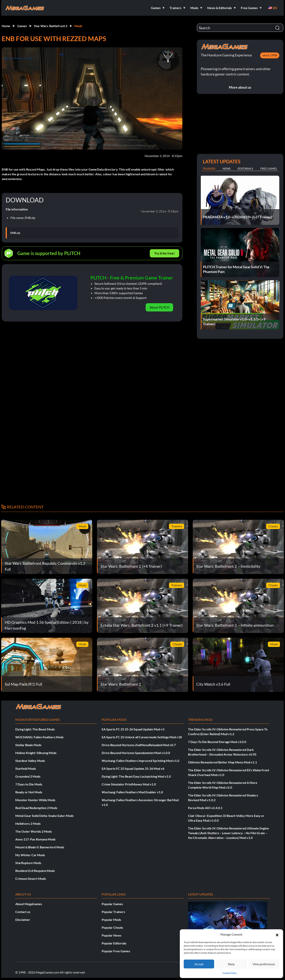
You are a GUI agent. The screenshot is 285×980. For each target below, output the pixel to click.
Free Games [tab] (269, 169)
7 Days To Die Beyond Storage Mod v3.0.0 (217, 742)
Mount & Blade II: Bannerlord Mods (40, 847)
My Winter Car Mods (30, 855)
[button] (277, 934)
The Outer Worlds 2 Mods (34, 831)
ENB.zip (15, 233)
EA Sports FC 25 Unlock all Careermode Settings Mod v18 (142, 737)
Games (22, 26)
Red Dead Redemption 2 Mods (36, 808)
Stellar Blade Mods (28, 745)
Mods (78, 26)
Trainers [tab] (209, 169)
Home (6, 26)
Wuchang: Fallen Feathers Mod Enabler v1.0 (132, 792)
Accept (199, 964)
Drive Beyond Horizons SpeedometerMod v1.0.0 (136, 753)
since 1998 (270, 55)
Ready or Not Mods (29, 792)
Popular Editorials (114, 943)
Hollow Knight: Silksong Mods (36, 753)
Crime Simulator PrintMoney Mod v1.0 (129, 784)
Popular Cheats (112, 927)
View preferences (264, 964)
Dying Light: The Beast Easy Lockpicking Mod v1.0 (136, 776)
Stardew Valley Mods (30, 761)
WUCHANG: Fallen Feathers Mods (39, 737)
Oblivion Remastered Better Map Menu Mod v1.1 (222, 762)
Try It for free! (164, 253)
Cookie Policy (230, 973)
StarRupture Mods (28, 863)
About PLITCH (159, 307)
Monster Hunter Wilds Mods (35, 800)
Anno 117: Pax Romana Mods (35, 839)
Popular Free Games (116, 951)
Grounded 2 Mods (28, 776)
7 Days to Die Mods (29, 784)
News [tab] (227, 169)
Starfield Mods (26, 768)
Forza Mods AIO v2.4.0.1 (205, 808)
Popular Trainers (113, 912)
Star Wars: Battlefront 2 (51, 26)
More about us (240, 87)
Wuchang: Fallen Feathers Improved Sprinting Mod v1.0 (140, 761)
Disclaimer (23, 920)
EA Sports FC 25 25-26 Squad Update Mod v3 (133, 729)
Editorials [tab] (245, 169)
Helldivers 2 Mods (28, 823)
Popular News (111, 935)
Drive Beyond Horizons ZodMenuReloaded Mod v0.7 (139, 745)
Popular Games (112, 904)
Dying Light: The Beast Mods (35, 729)
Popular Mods (111, 920)
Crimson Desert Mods (31, 879)
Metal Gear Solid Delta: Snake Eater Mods (44, 816)
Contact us (23, 912)
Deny (231, 964)
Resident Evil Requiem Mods (35, 871)
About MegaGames (29, 904)
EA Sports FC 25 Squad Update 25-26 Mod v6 (133, 768)
